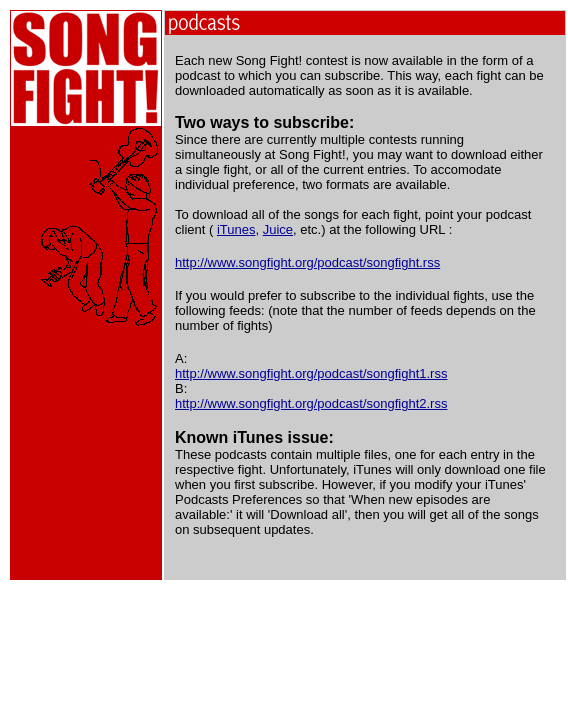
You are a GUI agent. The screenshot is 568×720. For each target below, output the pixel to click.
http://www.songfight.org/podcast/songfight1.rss (311, 373)
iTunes (236, 229)
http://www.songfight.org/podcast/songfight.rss (307, 262)
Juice (278, 229)
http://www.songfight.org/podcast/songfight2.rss (311, 403)
